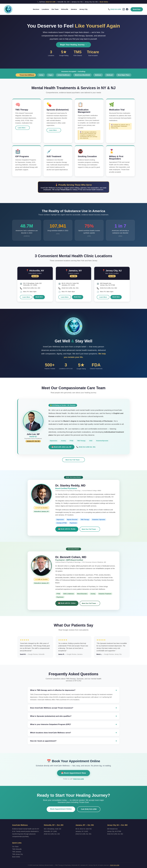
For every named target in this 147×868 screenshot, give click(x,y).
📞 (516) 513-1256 (115, 9)
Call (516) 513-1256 (89, 809)
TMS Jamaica (17, 852)
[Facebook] (127, 9)
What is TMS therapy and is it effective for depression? (73, 690)
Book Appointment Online (61, 809)
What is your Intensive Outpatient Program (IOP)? (73, 724)
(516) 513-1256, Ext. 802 (115, 834)
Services (36, 9)
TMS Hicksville (17, 849)
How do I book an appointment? (73, 741)
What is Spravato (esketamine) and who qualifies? (73, 716)
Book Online (16, 857)
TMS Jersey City (18, 854)
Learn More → (23, 128)
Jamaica (74, 9)
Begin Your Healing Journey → (73, 45)
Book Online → (105, 2)
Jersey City (83, 9)
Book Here (39, 297)
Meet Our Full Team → (73, 460)
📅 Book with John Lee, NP (61, 447)
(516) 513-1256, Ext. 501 (83, 834)
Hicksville (65, 9)
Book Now (137, 9)
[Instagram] (124, 9)
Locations (45, 9)
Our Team (55, 9)
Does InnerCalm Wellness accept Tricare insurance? (73, 708)
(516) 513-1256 (51, 2)
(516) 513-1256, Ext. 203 (52, 834)
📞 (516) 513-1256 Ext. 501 (86, 447)
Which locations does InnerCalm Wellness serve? (73, 733)
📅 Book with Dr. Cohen (67, 603)
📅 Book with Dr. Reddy (67, 529)
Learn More (26, 297)
